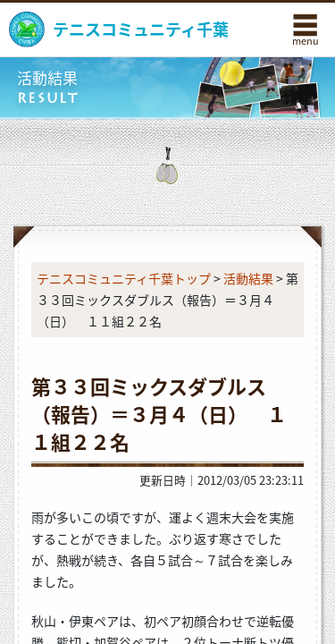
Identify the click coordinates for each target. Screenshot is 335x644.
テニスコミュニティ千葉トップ (124, 278)
